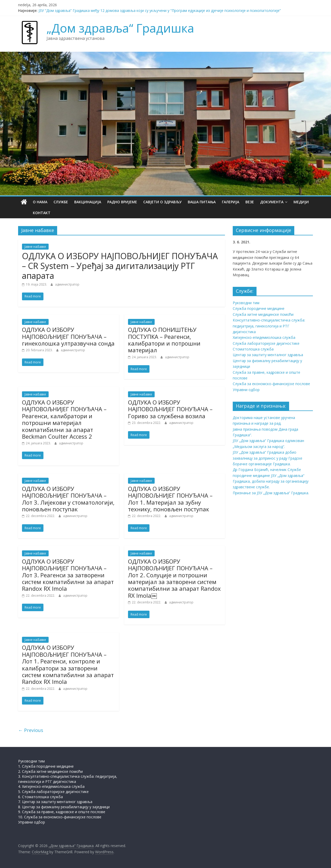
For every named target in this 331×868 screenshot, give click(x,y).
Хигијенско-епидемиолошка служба (264, 337)
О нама (40, 202)
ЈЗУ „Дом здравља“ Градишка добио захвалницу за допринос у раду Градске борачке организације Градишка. (268, 458)
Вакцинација (88, 202)
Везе (250, 202)
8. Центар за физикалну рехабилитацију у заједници (64, 807)
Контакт (30, 213)
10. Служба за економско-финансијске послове (60, 817)
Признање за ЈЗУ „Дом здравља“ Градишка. (271, 493)
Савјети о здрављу (162, 202)
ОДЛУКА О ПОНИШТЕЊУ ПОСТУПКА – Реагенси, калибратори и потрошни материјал (164, 340)
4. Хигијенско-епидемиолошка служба (51, 786)
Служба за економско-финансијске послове (271, 384)
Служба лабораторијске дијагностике (266, 343)
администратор (67, 284)
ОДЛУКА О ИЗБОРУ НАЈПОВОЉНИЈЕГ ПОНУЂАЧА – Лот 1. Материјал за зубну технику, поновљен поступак (170, 499)
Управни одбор (246, 390)
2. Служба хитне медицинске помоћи (50, 771)
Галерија (231, 202)
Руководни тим (246, 303)
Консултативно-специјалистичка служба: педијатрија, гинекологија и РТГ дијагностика (269, 326)
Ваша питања (202, 202)
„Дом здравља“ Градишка (120, 28)
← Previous (31, 730)
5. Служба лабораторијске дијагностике (53, 792)
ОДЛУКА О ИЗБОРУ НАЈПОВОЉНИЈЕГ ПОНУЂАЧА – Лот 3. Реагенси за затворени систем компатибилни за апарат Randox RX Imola (68, 575)
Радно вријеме (122, 202)
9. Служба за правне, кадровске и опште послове (62, 812)
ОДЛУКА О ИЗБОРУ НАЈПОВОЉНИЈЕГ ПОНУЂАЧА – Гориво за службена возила (170, 409)
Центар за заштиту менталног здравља (268, 355)
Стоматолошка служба (253, 349)
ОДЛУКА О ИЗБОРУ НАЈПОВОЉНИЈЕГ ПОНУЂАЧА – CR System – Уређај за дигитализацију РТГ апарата (120, 266)
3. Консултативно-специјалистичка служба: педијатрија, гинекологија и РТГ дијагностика (68, 779)
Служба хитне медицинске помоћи (263, 314)
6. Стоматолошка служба (40, 797)
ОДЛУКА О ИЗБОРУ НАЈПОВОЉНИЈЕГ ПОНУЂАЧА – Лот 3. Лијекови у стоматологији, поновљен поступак (68, 499)
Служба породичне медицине (259, 308)
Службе (61, 202)
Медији (301, 202)
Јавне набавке (35, 247)
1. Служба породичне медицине (46, 766)
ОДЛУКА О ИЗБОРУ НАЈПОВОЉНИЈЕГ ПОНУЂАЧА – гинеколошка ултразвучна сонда (68, 336)
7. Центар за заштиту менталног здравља (55, 802)
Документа (272, 202)
